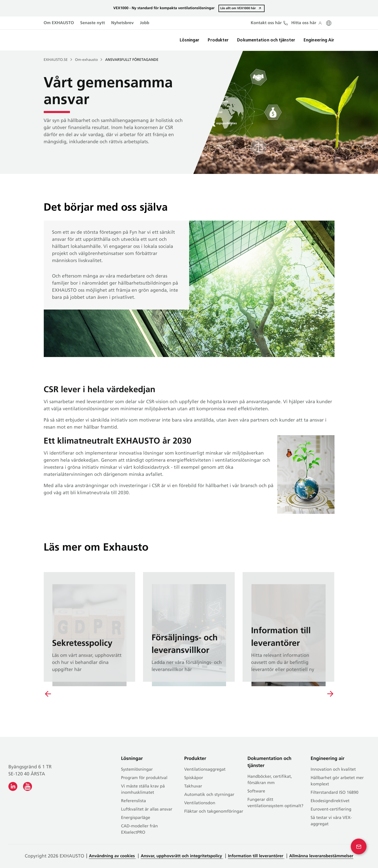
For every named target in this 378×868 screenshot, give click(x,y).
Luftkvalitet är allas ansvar (147, 810)
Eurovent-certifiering (331, 810)
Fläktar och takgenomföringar (214, 812)
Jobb (145, 23)
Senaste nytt (92, 23)
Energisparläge (136, 818)
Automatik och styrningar (209, 795)
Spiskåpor (194, 778)
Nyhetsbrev (122, 23)
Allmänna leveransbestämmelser (321, 856)
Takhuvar (193, 786)
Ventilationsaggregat (205, 770)
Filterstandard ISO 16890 (335, 793)
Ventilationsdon (200, 803)
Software (256, 791)
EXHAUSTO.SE (56, 60)
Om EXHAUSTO (59, 23)
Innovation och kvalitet (333, 770)
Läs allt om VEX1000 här (238, 8)
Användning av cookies (112, 856)
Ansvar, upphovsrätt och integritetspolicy (181, 856)
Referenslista (133, 801)
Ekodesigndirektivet (330, 801)
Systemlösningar (137, 770)
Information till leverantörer (256, 856)
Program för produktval (144, 778)
